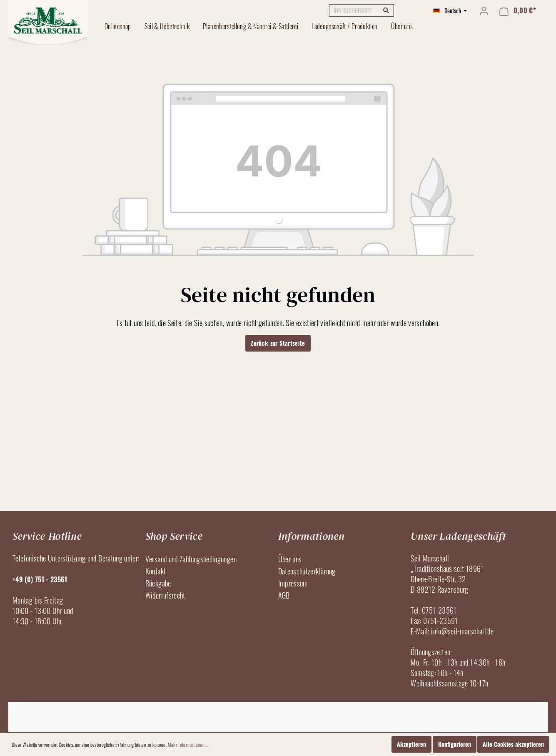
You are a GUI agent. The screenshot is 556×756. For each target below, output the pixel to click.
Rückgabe (158, 583)
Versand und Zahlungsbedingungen (191, 559)
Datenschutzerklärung (307, 571)
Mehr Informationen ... (188, 745)
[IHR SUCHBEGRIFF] (362, 10)
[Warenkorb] (518, 11)
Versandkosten (262, 714)
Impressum (293, 583)
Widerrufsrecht (165, 595)
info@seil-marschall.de (462, 631)
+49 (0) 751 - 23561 (40, 579)
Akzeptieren (411, 744)
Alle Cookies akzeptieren (513, 744)
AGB (284, 595)
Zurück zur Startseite (278, 343)
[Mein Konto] (484, 10)
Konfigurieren (455, 744)
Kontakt (156, 571)
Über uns (290, 559)
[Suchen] (386, 10)
